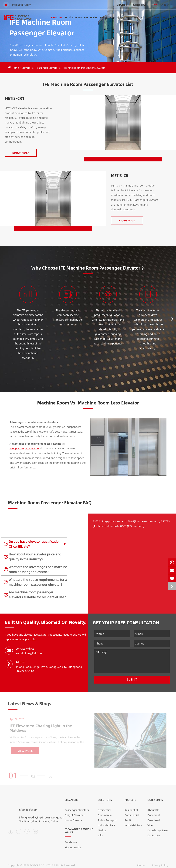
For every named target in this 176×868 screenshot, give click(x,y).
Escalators (71, 844)
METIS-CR (120, 175)
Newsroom (161, 20)
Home (15, 68)
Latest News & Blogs (30, 705)
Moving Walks (73, 849)
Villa (101, 837)
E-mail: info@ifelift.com (30, 653)
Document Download (154, 820)
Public (128, 822)
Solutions (106, 20)
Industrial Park (107, 827)
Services (122, 5)
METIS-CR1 (15, 98)
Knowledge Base (157, 832)
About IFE (132, 20)
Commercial (105, 817)
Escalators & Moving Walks (81, 20)
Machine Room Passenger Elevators (84, 68)
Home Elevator (73, 822)
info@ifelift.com (17, 5)
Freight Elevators (75, 817)
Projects (119, 20)
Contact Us (140, 5)
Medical (103, 832)
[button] (173, 319)
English (163, 5)
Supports (146, 20)
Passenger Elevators (48, 68)
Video (151, 827)
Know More (21, 153)
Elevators (57, 20)
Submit (132, 679)
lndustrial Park (133, 827)
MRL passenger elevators (24, 448)
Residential (105, 812)
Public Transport (108, 822)
